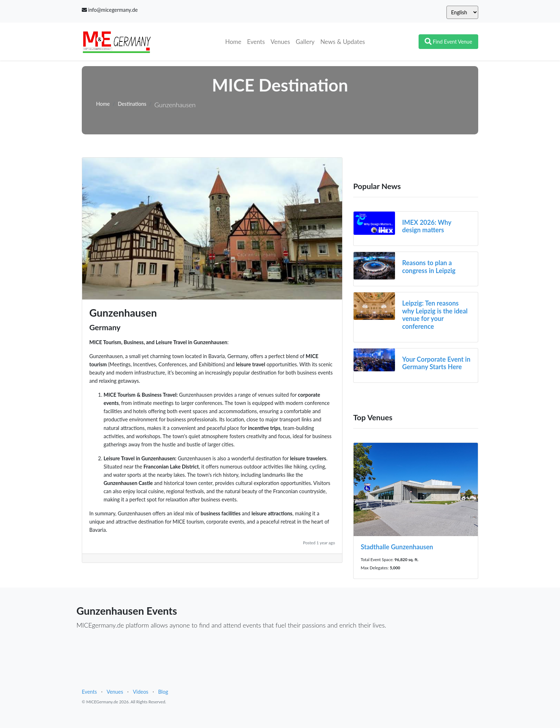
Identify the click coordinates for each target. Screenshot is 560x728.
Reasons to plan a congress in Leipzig (429, 267)
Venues (281, 42)
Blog (163, 692)
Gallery (305, 42)
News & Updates (343, 42)
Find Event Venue (448, 42)
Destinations (132, 104)
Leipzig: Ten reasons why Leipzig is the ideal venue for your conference (435, 315)
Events (256, 42)
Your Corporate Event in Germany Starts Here (436, 363)
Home (234, 41)
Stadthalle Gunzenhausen (397, 547)
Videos (141, 692)
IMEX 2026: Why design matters (427, 226)
